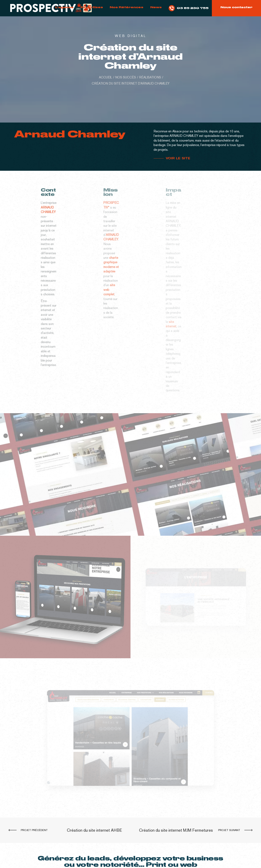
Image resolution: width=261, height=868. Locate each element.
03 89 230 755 (189, 8)
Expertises (92, 7)
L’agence (64, 7)
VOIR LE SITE (179, 158)
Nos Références (127, 7)
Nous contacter (236, 7)
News (156, 7)
